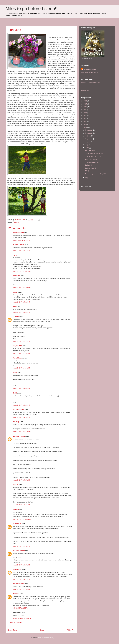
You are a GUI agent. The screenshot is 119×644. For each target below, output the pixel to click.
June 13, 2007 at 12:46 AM (22, 432)
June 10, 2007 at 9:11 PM (21, 250)
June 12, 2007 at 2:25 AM (21, 354)
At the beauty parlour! (92, 162)
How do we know (19, 584)
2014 (85, 113)
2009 (85, 122)
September (89, 139)
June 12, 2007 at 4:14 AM (21, 368)
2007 (85, 127)
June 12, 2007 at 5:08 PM (21, 389)
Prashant (16, 594)
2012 (85, 119)
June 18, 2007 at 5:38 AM (21, 589)
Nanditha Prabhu (19, 436)
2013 (85, 116)
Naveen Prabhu (18, 233)
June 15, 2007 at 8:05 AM (21, 565)
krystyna (16, 255)
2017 (85, 104)
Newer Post (12, 630)
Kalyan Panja (17, 346)
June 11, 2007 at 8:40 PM (21, 312)
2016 (85, 107)
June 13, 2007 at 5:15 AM (21, 480)
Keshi (15, 372)
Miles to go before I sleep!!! (32, 9)
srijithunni (16, 317)
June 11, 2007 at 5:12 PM (21, 302)
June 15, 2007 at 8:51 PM (21, 579)
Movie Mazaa (17, 358)
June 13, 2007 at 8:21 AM (21, 505)
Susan (15, 292)
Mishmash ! (17, 276)
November (89, 133)
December (89, 130)
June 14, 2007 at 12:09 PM (22, 519)
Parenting (16, 222)
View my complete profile (90, 72)
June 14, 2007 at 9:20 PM (21, 546)
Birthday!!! (88, 165)
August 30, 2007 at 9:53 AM (22, 618)
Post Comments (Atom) (46, 638)
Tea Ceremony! (90, 150)
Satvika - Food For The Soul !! (91, 83)
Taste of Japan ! (90, 168)
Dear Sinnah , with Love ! (93, 156)
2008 (85, 125)
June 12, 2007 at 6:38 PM (21, 417)
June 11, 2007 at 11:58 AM (22, 288)
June (87, 148)
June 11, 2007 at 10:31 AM (22, 271)
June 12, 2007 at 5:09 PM (21, 405)
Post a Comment (16, 623)
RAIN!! (87, 171)
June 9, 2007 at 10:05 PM (21, 240)
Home (42, 630)
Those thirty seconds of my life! (95, 174)
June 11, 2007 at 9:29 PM (21, 341)
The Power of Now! (91, 159)
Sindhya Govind (18, 409)
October (88, 136)
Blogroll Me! (85, 90)
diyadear (16, 509)
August (88, 142)
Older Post (71, 630)
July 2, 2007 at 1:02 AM (20, 608)
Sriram (15, 306)
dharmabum (17, 524)
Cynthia (15, 484)
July (87, 145)
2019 (85, 101)
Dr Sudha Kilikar (19, 245)
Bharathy (16, 422)
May (87, 178)
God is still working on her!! (94, 153)
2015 (85, 110)
